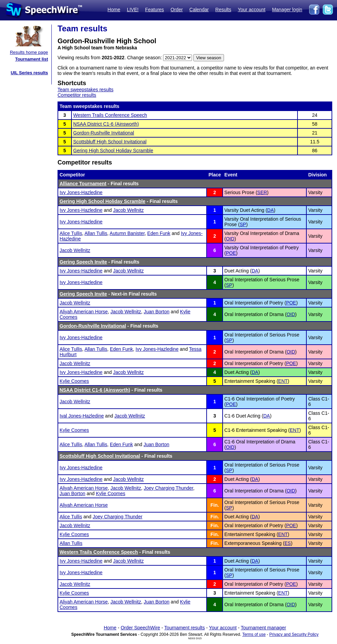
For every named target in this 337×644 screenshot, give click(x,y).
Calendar (199, 10)
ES (288, 543)
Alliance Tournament (83, 184)
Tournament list (31, 59)
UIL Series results (29, 73)
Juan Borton (157, 312)
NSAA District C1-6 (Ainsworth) (106, 124)
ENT (283, 381)
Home (114, 10)
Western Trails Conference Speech (110, 115)
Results (223, 10)
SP (243, 224)
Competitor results (77, 95)
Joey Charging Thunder (168, 488)
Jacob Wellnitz (128, 210)
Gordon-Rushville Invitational (104, 133)
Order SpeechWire (140, 628)
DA (270, 210)
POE (231, 253)
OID (230, 239)
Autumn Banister (127, 233)
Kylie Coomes (74, 381)
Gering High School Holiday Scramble (113, 151)
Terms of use (254, 634)
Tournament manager (263, 628)
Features (154, 10)
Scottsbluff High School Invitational (110, 142)
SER (262, 192)
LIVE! (133, 10)
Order (177, 10)
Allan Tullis (96, 233)
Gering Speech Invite (83, 262)
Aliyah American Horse (84, 312)
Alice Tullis (71, 233)
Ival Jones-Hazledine (82, 416)
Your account (251, 10)
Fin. (215, 505)
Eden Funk (159, 233)
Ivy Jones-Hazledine (81, 192)
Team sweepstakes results (85, 90)
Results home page (29, 52)
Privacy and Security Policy (294, 634)
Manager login (287, 10)
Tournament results (185, 628)
